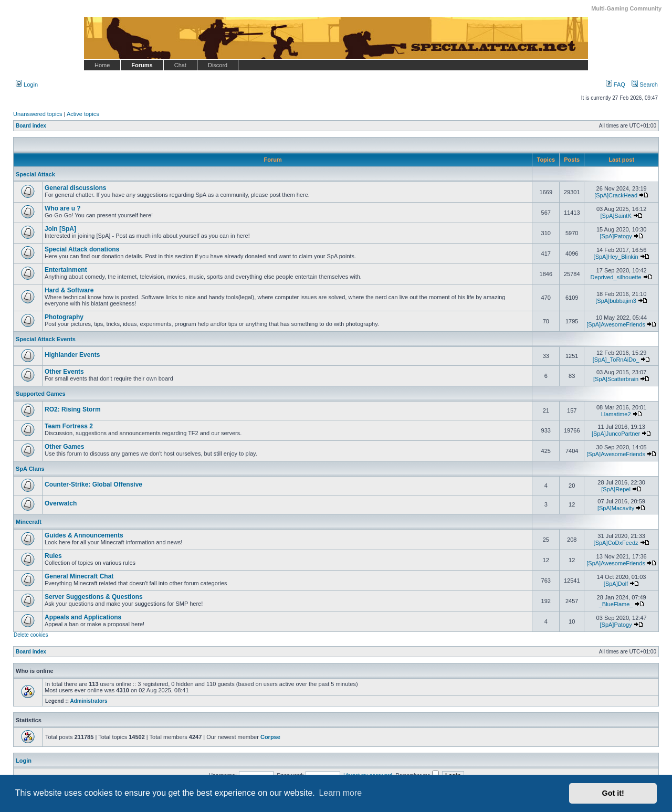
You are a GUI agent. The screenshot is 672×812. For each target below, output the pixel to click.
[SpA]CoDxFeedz (616, 543)
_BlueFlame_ (616, 604)
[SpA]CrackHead (616, 195)
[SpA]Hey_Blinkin (616, 257)
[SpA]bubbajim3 (616, 301)
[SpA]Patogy (616, 236)
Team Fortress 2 (69, 426)
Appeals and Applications (83, 617)
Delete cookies (31, 635)
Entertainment (66, 270)
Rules (53, 556)
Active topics (83, 114)
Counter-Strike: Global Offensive (93, 484)
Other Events (64, 372)
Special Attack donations (82, 249)
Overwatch (61, 503)
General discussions (75, 188)
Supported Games (41, 394)
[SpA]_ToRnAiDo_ (616, 360)
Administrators (88, 701)
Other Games (64, 447)
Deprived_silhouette (616, 277)
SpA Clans (30, 469)
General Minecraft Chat (79, 576)
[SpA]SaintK (616, 216)
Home (102, 65)
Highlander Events (72, 355)
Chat (180, 65)
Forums (142, 65)
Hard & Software (69, 290)
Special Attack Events (46, 339)
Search (645, 85)
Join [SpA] (60, 229)
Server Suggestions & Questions (94, 597)
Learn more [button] (340, 793)
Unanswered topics (38, 114)
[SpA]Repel (616, 489)
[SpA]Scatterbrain (616, 379)
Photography (64, 317)
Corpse (270, 737)
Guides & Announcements (84, 535)
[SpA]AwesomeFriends (616, 324)
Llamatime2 (616, 414)
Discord (218, 65)
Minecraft (29, 522)
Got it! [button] (613, 793)
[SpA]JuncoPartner (616, 434)
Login (27, 85)
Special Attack (35, 174)
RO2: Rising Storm (73, 409)
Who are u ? (63, 208)
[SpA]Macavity (616, 508)
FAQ (616, 85)
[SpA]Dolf (616, 584)
